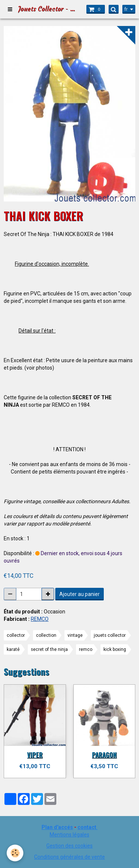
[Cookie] (15, 853)
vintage (75, 635)
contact (87, 827)
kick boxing (115, 649)
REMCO (40, 619)
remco (86, 649)
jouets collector (110, 635)
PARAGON (104, 755)
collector (16, 635)
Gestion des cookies (69, 846)
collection (46, 635)
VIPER (35, 755)
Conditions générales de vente (69, 857)
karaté (13, 649)
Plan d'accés (57, 827)
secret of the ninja (49, 649)
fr (126, 9)
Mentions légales (69, 835)
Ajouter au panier (80, 594)
